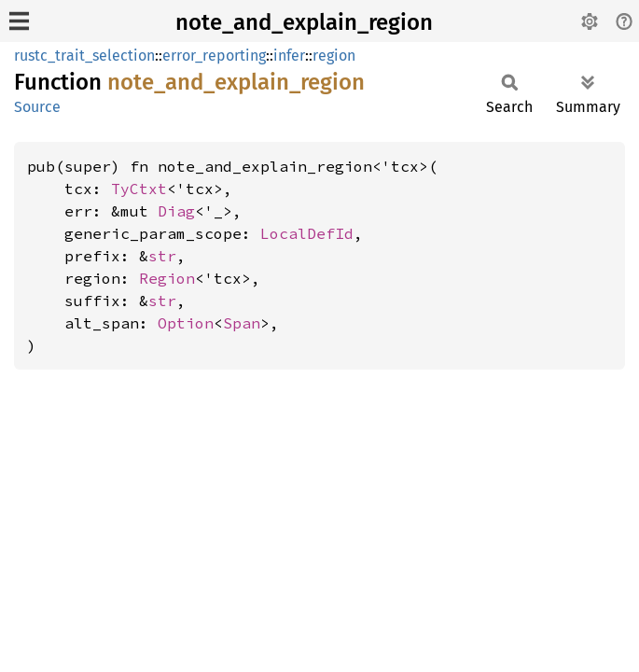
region (334, 56)
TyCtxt (139, 189)
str (162, 256)
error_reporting (214, 56)
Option (186, 323)
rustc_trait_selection (84, 56)
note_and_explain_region (304, 22)
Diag (176, 211)
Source (37, 107)
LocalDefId (307, 233)
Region (167, 278)
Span (242, 323)
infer (289, 56)
